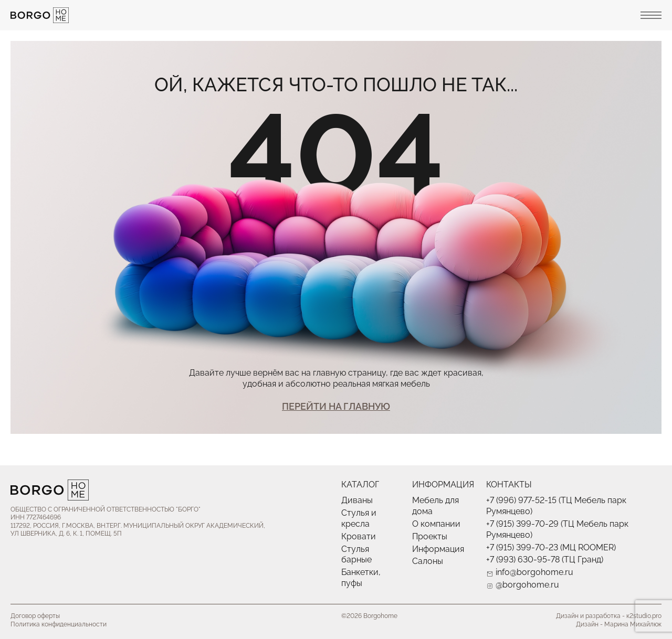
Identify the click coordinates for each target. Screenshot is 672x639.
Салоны (428, 561)
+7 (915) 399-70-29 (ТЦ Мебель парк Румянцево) (557, 529)
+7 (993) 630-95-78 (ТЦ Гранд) (545, 560)
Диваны (357, 500)
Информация (438, 549)
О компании (436, 524)
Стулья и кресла (359, 518)
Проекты (430, 536)
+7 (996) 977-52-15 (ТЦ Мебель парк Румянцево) (556, 506)
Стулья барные (356, 555)
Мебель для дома (435, 506)
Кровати (359, 536)
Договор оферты (35, 616)
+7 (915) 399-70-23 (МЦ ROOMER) (551, 547)
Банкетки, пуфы (361, 578)
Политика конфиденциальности (59, 624)
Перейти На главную (336, 406)
